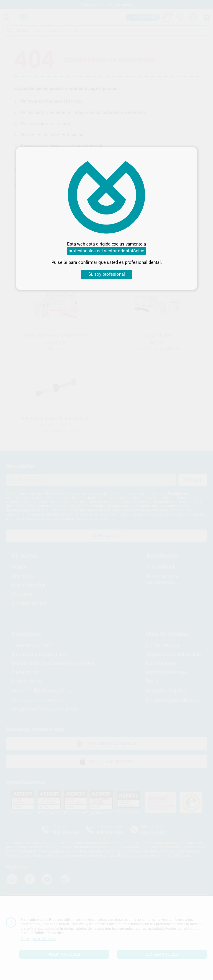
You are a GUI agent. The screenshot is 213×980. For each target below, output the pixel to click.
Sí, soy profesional (107, 274)
